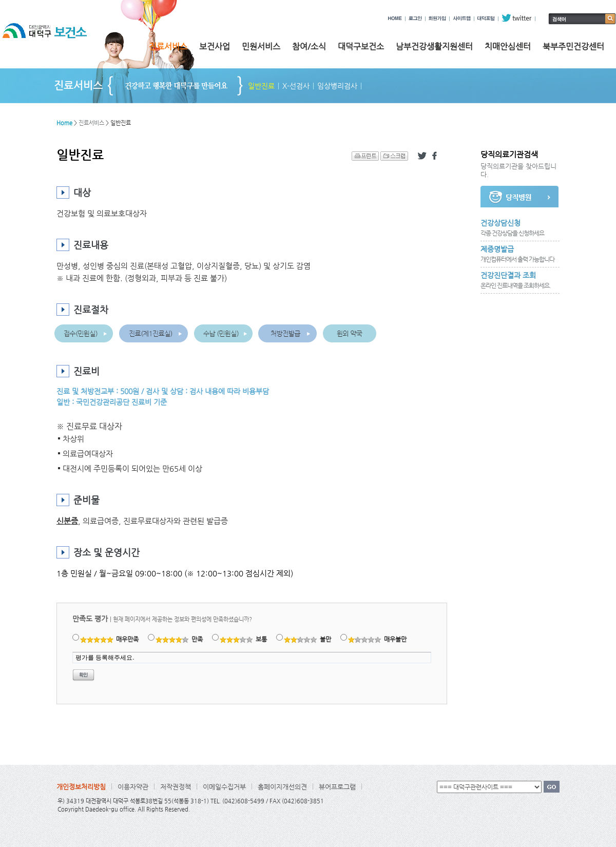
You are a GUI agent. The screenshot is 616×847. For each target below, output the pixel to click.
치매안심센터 (508, 46)
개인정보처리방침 (81, 787)
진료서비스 (168, 46)
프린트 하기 (365, 156)
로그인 (415, 18)
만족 (179, 639)
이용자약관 (133, 787)
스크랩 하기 (394, 156)
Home (64, 123)
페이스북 (436, 156)
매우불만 (378, 639)
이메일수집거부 (224, 787)
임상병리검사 (337, 86)
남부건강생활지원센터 (434, 46)
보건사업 (215, 46)
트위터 (422, 156)
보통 (244, 639)
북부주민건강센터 (573, 46)
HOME (395, 18)
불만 (308, 639)
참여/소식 (309, 46)
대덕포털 (486, 18)
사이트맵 (462, 18)
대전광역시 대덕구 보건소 (52, 40)
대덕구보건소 (361, 46)
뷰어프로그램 (337, 787)
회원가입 (437, 18)
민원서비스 (261, 46)
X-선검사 (296, 86)
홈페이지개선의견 (282, 787)
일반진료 (261, 86)
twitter (517, 18)
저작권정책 (176, 787)
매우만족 (110, 639)
